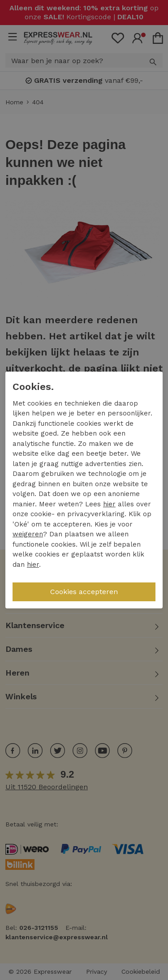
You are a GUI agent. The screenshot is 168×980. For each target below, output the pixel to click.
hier (109, 504)
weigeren (28, 534)
